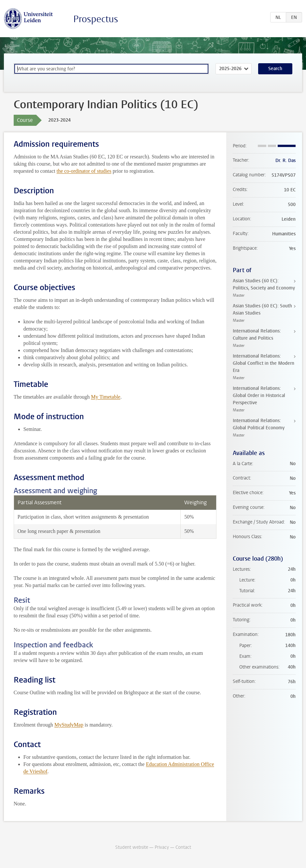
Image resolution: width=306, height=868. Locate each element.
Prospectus (96, 19)
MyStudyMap (69, 725)
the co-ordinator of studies (84, 171)
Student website (132, 847)
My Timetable (105, 397)
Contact (183, 847)
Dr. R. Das (285, 161)
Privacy (162, 847)
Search (275, 69)
